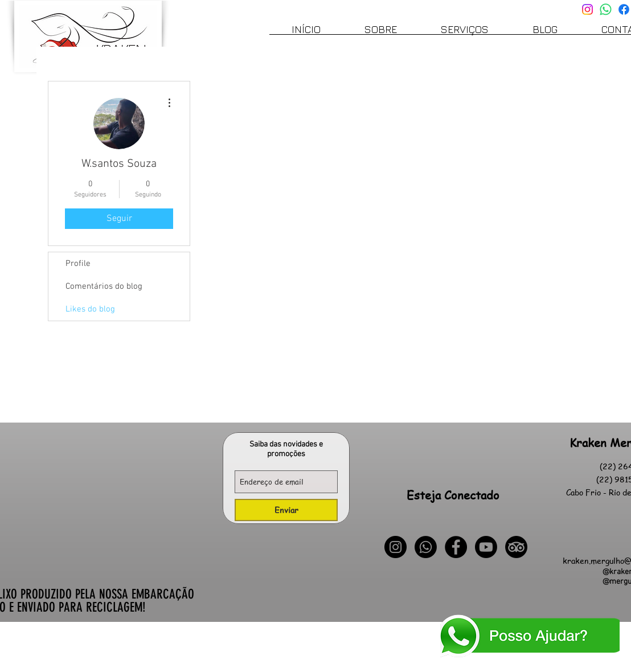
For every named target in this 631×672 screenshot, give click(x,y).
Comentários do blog (104, 286)
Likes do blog (90, 309)
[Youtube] (486, 547)
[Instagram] (587, 9)
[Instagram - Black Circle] (396, 547)
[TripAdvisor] (516, 547)
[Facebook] (624, 9)
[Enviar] (286, 510)
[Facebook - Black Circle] (456, 547)
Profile (78, 264)
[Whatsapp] (606, 9)
